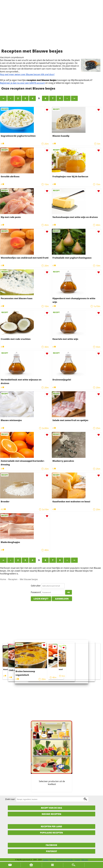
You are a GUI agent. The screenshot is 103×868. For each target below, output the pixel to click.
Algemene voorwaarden (65, 860)
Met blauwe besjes (29, 579)
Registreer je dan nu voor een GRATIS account (22, 83)
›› (74, 98)
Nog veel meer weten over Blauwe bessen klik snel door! (27, 74)
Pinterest (51, 851)
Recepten (13, 579)
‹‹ (3, 98)
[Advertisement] (51, 27)
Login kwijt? (41, 599)
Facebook (51, 845)
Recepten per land (51, 826)
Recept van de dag (51, 808)
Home (3, 579)
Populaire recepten (51, 833)
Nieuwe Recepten (51, 814)
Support (77, 860)
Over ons (85, 860)
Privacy (52, 860)
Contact (46, 860)
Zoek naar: (10, 799)
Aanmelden (62, 599)
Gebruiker (36, 586)
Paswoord (36, 592)
